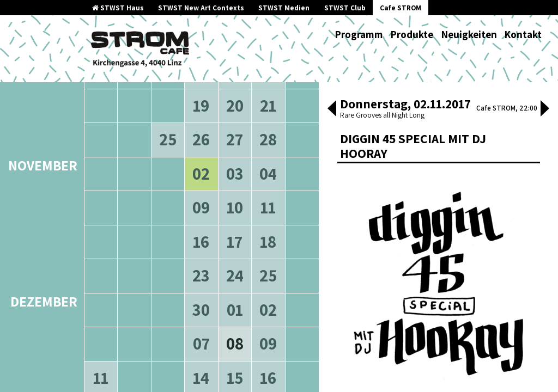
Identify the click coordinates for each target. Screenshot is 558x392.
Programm (359, 34)
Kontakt (523, 34)
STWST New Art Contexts (201, 8)
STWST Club (345, 8)
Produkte (412, 34)
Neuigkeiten (469, 34)
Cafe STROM (401, 8)
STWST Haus (118, 8)
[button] (332, 109)
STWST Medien (284, 8)
